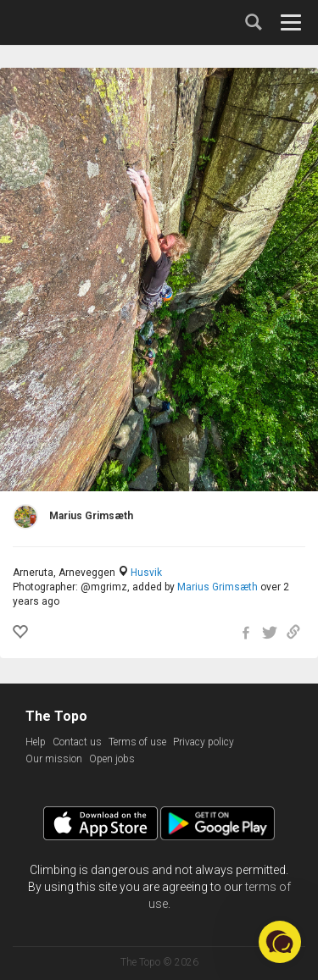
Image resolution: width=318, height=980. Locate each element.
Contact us (77, 742)
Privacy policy (204, 742)
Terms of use (137, 742)
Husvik (146, 573)
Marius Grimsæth (218, 587)
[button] (280, 942)
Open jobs (112, 759)
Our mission (54, 759)
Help (36, 742)
